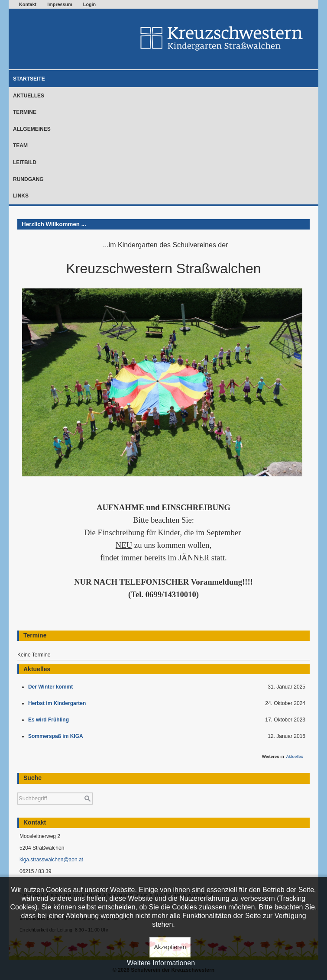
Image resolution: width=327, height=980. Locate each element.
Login (89, 4)
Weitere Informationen (161, 963)
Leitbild (25, 162)
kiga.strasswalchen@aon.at (51, 860)
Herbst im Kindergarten (59, 703)
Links (21, 196)
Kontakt (28, 4)
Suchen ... (18, 788)
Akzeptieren (170, 947)
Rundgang (28, 179)
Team (20, 146)
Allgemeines (32, 129)
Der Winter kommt (52, 687)
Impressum (60, 4)
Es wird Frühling (50, 720)
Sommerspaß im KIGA (57, 736)
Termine (25, 112)
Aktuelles (29, 96)
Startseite (29, 79)
